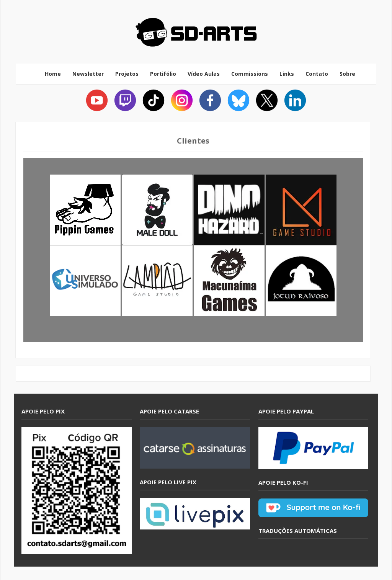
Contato (317, 74)
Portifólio (163, 74)
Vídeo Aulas (204, 74)
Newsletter (88, 74)
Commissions (250, 74)
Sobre (347, 74)
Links (287, 74)
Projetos (127, 74)
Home (53, 74)
